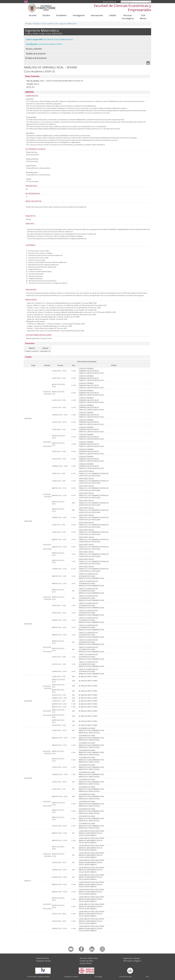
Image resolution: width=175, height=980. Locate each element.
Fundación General (43, 961)
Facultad (33, 15)
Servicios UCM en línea (89, 958)
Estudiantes (61, 15)
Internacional (97, 15)
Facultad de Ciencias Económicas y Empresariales (123, 8)
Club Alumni (143, 17)
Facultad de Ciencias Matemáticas (58, 40)
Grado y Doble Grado (50, 24)
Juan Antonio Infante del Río (50, 44)
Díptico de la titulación (37, 58)
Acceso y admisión (34, 49)
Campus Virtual (86, 963)
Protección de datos (126, 977)
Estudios (46, 15)
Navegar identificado (109, 2)
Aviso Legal (98, 977)
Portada (29, 24)
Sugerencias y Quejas (131, 958)
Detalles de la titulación (36, 54)
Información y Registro (132, 961)
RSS (147, 977)
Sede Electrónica (43, 958)
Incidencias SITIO (86, 961)
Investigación (79, 15)
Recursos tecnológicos (128, 17)
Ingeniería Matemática (68, 24)
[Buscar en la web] (150, 2)
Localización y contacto (71, 977)
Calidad (112, 15)
